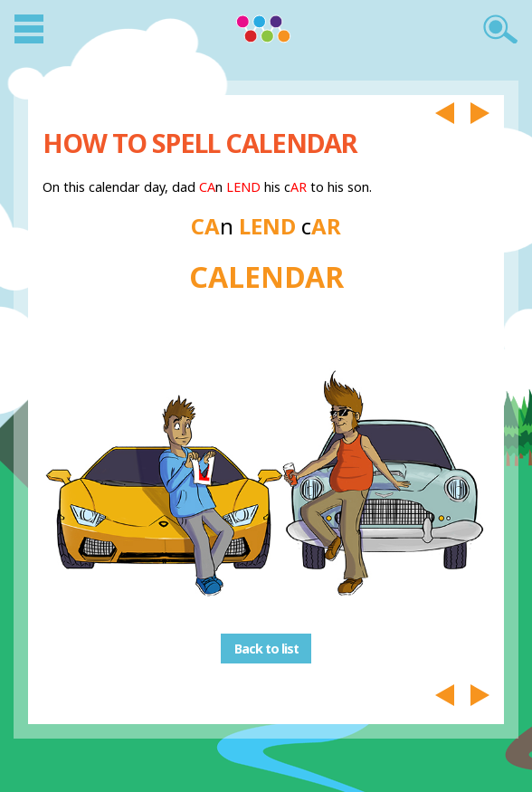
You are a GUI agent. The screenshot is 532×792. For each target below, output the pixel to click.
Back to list (266, 649)
